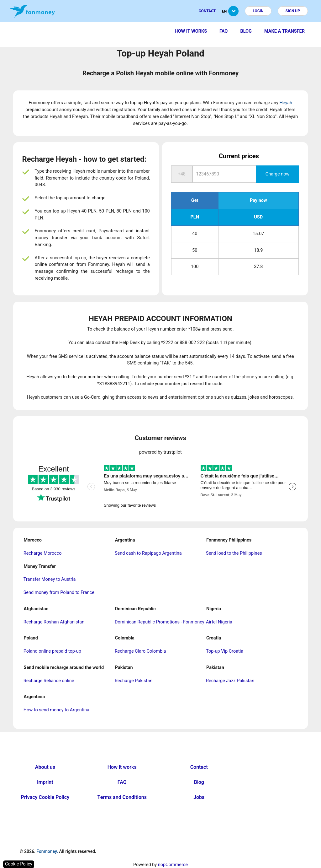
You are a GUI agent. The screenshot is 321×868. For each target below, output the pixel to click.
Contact (207, 11)
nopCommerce (173, 865)
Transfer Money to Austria (50, 579)
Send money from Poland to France (59, 593)
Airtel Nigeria (219, 622)
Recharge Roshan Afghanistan (54, 622)
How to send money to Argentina (56, 710)
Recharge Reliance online (49, 681)
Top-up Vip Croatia (225, 651)
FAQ (224, 31)
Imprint (45, 782)
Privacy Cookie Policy (45, 797)
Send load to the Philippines (234, 553)
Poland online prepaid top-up (52, 651)
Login (258, 11)
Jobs (199, 797)
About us (45, 767)
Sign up (293, 11)
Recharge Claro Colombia (140, 651)
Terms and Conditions (122, 797)
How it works (191, 31)
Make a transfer (284, 31)
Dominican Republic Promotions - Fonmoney (160, 622)
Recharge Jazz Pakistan (230, 681)
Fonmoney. (47, 851)
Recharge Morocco (43, 553)
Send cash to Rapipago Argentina (148, 553)
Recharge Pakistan (134, 681)
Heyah (286, 103)
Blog (246, 31)
